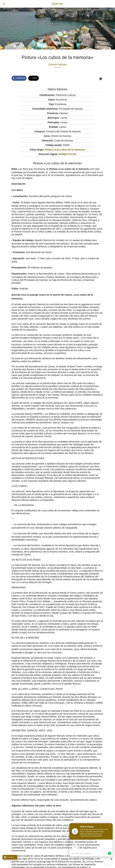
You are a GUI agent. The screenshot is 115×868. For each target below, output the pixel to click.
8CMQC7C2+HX (68, 154)
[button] (110, 825)
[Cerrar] (4, 4)
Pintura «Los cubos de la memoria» (65, 150)
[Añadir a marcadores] (101, 78)
